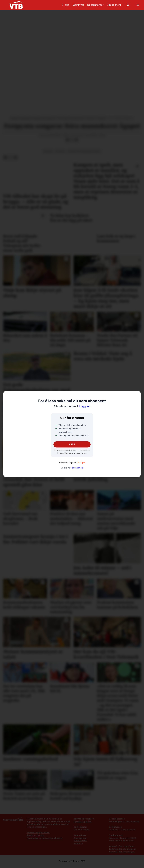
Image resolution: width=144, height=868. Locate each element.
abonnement (78, 468)
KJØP (72, 445)
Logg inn (72, 406)
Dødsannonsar (95, 5)
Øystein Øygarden (82, 821)
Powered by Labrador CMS (72, 861)
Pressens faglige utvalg (38, 833)
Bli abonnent (114, 5)
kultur (60, 151)
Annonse (78, 843)
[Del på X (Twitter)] (72, 140)
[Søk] (128, 5)
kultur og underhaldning (84, 151)
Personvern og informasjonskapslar (45, 838)
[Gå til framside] (16, 5)
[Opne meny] (138, 5)
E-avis (66, 5)
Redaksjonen (80, 838)
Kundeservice (80, 841)
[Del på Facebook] (67, 140)
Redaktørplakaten (35, 835)
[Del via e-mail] (76, 140)
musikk (48, 151)
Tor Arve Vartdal (82, 830)
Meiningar (78, 5)
